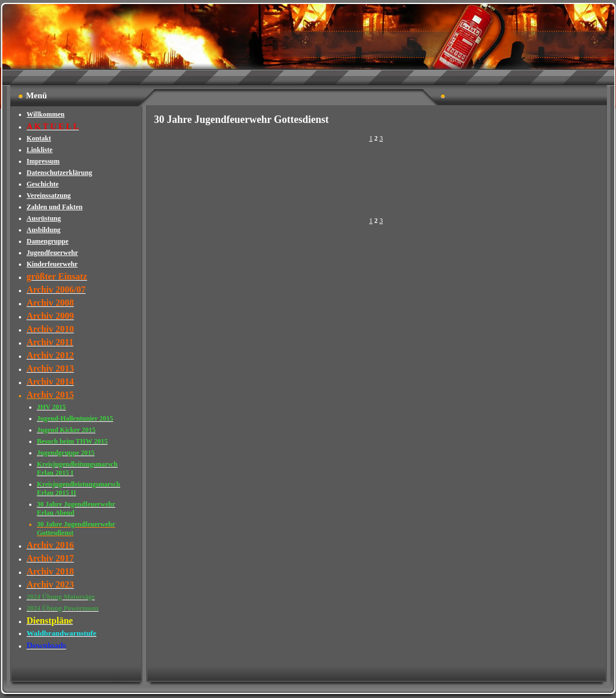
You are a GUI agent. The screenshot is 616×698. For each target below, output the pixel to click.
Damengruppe (48, 241)
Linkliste (40, 150)
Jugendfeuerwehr (53, 253)
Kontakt (39, 138)
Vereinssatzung (49, 196)
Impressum (43, 161)
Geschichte (43, 184)
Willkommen (46, 114)
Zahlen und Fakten (55, 207)
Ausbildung (44, 230)
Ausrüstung (44, 218)
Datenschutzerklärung (60, 173)
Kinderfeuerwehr (52, 264)
